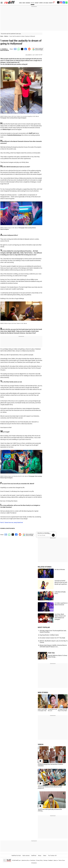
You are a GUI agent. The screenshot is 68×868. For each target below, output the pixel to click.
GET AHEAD (46, 3)
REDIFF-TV (51, 3)
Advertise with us (26, 860)
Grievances (34, 863)
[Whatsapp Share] (18, 49)
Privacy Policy (39, 860)
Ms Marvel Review (60, 570)
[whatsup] (67, 2)
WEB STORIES (43, 692)
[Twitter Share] (22, 49)
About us (56, 860)
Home (2, 36)
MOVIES (33, 3)
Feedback (50, 860)
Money (40, 856)
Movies (6, 36)
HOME (20, 3)
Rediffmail (34, 856)
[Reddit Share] (29, 49)
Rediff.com (18, 860)
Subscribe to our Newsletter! (43, 533)
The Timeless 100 (52, 856)
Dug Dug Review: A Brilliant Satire (49, 635)
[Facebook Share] (25, 49)
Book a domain (26, 856)
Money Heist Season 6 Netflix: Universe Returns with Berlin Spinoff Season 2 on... (53, 646)
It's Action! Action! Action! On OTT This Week (52, 638)
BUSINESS (28, 3)
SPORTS (41, 3)
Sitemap (45, 860)
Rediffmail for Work (16, 856)
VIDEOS (41, 744)
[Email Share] (15, 49)
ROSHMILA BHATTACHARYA (5, 50)
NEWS (24, 3)
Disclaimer (33, 860)
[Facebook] (64, 2)
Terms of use (62, 860)
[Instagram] (61, 2)
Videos (45, 856)
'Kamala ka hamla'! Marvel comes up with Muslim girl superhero (61, 582)
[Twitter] (58, 2)
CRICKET (37, 3)
